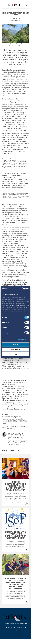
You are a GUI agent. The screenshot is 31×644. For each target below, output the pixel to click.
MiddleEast (9, 426)
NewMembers (23, 426)
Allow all (15, 345)
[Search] (27, 5)
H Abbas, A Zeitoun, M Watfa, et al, (12, 417)
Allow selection (15, 349)
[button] (4, 5)
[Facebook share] (12, 19)
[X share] (14, 19)
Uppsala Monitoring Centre (9, 627)
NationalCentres (11, 428)
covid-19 (16, 426)
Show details (22, 340)
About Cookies (20, 627)
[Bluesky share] (19, 19)
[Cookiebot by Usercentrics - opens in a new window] (22, 288)
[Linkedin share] (17, 19)
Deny (15, 354)
